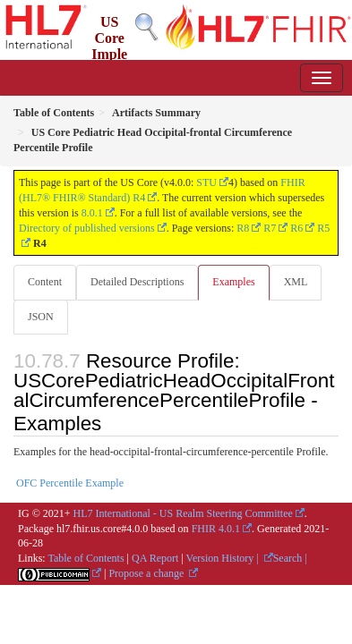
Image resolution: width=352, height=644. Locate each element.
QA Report (155, 558)
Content (45, 282)
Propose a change (147, 573)
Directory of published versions (87, 228)
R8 (243, 228)
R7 (270, 228)
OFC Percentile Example (70, 483)
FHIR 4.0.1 (216, 529)
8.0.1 (92, 213)
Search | (290, 558)
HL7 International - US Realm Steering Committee (183, 513)
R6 (296, 228)
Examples (233, 282)
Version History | (224, 558)
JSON (41, 317)
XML (296, 282)
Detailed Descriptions (137, 282)
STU (206, 182)
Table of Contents (86, 558)
